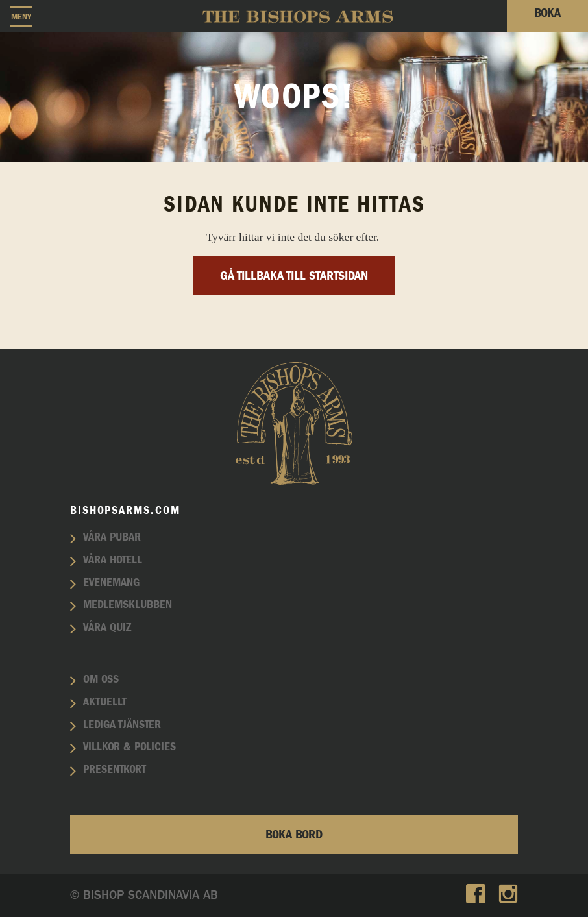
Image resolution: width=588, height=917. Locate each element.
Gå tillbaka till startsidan (294, 276)
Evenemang (111, 583)
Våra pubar (112, 537)
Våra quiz (107, 628)
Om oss (101, 679)
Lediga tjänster (122, 725)
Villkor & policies (129, 747)
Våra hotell (113, 560)
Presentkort (115, 770)
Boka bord (294, 835)
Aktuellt (105, 702)
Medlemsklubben (128, 605)
